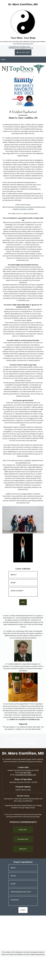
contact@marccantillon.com (19, 47)
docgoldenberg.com (23, 463)
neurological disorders (33, 178)
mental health (9, 249)
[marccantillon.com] (23, 5)
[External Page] (23, 830)
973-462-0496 (26, 773)
